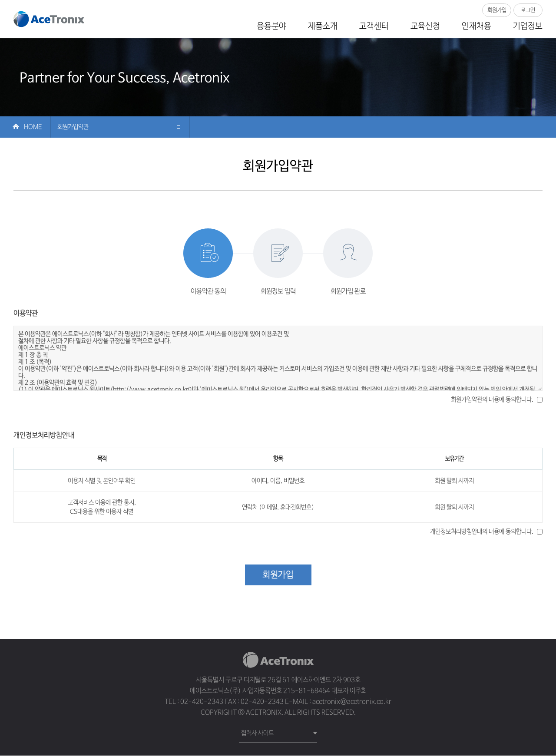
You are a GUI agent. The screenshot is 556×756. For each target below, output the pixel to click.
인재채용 (477, 26)
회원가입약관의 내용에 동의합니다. (492, 400)
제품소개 (323, 26)
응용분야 (271, 26)
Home (33, 127)
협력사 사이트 (257, 733)
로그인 (528, 10)
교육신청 (425, 26)
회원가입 (497, 10)
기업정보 (528, 26)
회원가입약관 (73, 127)
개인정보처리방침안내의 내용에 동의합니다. (482, 532)
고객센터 (374, 26)
